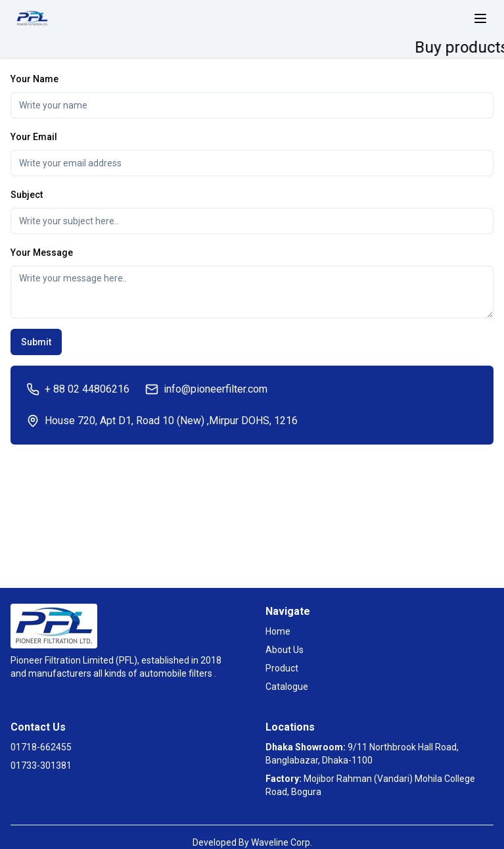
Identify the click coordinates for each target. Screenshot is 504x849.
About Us (285, 650)
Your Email (34, 137)
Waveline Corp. (282, 842)
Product (282, 668)
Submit (36, 342)
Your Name (34, 79)
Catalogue (287, 687)
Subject (27, 195)
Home (278, 631)
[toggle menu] (480, 18)
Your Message (42, 253)
